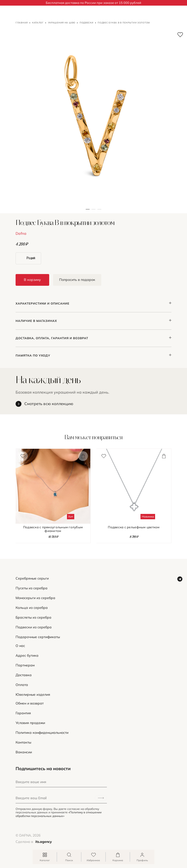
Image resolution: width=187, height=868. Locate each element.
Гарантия (23, 713)
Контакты (23, 742)
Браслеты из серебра (33, 618)
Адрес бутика (27, 656)
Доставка (24, 675)
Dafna (21, 233)
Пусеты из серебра (32, 588)
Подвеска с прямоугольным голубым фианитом (53, 529)
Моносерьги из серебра (35, 598)
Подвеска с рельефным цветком (134, 527)
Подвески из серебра (34, 627)
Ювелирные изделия (33, 695)
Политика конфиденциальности (42, 733)
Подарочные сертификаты (38, 637)
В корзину (32, 280)
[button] (93, 120)
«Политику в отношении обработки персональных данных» (59, 814)
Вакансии (24, 752)
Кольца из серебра (32, 608)
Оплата (22, 685)
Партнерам (25, 665)
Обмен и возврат (30, 703)
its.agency (44, 842)
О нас (20, 646)
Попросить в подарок (77, 280)
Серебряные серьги (32, 578)
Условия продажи (30, 723)
